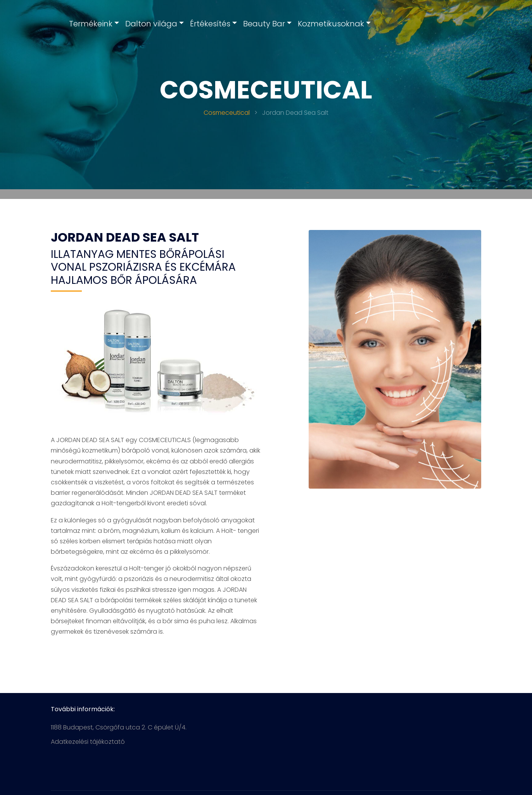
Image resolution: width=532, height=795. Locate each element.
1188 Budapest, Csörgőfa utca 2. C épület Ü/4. (119, 727)
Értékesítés (210, 24)
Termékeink (91, 24)
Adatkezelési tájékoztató (88, 742)
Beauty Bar (264, 24)
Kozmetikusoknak (331, 24)
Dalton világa (151, 24)
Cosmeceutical (227, 113)
